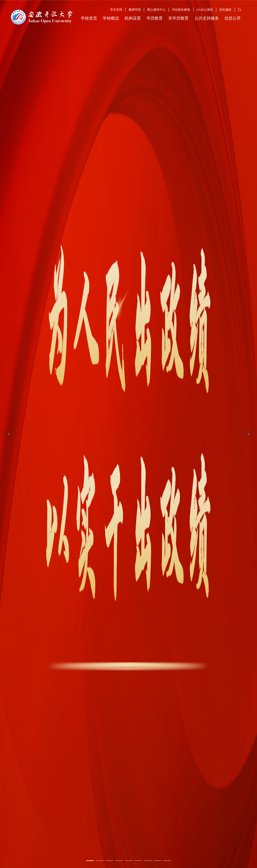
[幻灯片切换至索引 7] (148, 861)
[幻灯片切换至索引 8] (158, 861)
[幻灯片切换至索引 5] (129, 861)
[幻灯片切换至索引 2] (100, 861)
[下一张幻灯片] (248, 434)
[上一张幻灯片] (9, 434)
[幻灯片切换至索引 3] (109, 861)
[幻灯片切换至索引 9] (167, 861)
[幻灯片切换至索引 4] (119, 861)
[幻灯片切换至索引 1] (90, 861)
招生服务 (225, 10)
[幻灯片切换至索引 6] (138, 861)
